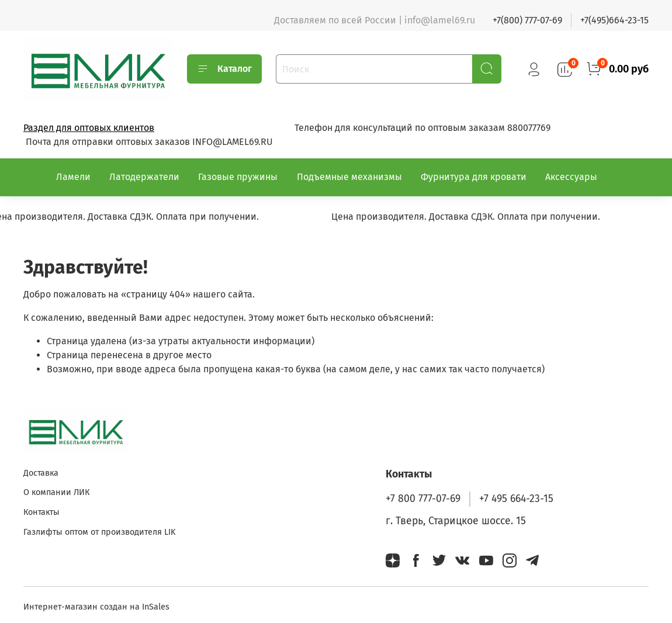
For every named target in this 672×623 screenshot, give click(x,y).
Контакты (41, 512)
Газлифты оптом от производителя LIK (99, 532)
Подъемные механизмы (349, 177)
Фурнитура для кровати (474, 177)
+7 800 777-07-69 (423, 499)
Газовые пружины (238, 177)
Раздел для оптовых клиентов (89, 128)
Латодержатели (144, 177)
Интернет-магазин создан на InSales (96, 607)
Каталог (224, 69)
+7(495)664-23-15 (614, 20)
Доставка (41, 473)
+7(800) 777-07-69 (527, 20)
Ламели (73, 177)
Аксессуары (571, 177)
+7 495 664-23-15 (516, 499)
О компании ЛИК (56, 492)
